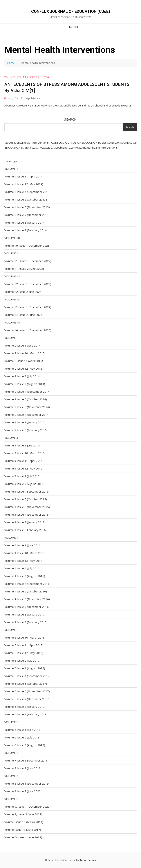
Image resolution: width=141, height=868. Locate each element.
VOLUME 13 (12, 300)
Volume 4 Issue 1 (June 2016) (23, 545)
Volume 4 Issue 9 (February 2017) (26, 622)
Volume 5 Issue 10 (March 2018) (25, 638)
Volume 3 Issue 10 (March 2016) (25, 453)
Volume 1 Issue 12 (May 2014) (24, 184)
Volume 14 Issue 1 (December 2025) (28, 330)
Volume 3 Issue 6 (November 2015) (27, 507)
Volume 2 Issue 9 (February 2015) (26, 430)
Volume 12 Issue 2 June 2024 (23, 292)
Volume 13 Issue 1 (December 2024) (28, 307)
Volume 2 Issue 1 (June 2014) (23, 346)
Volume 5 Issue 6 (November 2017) (27, 691)
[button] (70, 27)
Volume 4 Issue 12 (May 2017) (24, 561)
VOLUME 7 (11, 753)
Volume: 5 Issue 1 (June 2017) (23, 837)
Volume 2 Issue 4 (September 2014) (27, 392)
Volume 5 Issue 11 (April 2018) (24, 645)
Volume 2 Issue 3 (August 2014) (25, 384)
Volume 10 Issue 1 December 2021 (27, 246)
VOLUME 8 (11, 776)
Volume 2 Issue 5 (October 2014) (26, 399)
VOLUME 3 (11, 438)
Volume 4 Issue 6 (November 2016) (27, 599)
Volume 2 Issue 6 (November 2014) (27, 407)
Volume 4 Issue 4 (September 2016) (27, 584)
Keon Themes (88, 860)
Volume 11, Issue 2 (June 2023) (24, 269)
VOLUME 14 (12, 323)
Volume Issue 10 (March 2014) (24, 822)
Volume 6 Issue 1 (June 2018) (23, 730)
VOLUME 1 (11, 169)
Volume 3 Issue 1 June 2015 (22, 446)
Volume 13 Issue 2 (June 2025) (24, 315)
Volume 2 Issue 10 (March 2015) (25, 353)
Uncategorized (14, 161)
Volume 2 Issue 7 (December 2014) (27, 415)
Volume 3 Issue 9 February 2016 (25, 530)
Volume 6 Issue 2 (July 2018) (22, 738)
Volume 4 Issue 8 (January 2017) (25, 615)
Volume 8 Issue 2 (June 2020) (23, 791)
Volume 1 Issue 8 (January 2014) (25, 223)
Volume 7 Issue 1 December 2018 (26, 761)
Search (70, 120)
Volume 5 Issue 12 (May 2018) (24, 653)
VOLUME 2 (10, 77)
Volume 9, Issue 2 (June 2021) (23, 814)
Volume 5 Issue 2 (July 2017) (22, 661)
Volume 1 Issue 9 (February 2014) (26, 230)
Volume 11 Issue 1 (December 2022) (28, 261)
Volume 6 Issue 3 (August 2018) (25, 745)
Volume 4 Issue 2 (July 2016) (22, 568)
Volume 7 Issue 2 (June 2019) (23, 768)
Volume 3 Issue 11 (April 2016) (24, 461)
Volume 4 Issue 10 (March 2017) (25, 553)
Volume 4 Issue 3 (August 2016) (25, 576)
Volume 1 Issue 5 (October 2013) (26, 200)
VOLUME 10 (12, 238)
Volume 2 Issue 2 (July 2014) (33, 77)
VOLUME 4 (11, 538)
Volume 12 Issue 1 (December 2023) (28, 284)
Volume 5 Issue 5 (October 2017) (26, 684)
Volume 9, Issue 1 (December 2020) (27, 807)
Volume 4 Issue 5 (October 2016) (26, 592)
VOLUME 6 (11, 722)
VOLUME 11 (12, 253)
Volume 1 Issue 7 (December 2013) (27, 215)
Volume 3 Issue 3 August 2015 (24, 484)
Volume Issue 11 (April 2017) (23, 830)
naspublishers (32, 98)
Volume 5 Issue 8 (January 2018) (25, 707)
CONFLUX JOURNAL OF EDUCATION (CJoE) (71, 11)
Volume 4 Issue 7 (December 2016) (27, 607)
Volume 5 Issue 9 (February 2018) (26, 714)
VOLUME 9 (11, 799)
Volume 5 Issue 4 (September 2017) (27, 676)
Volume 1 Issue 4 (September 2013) (27, 192)
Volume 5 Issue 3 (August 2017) (25, 668)
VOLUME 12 (12, 276)
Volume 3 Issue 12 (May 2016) (24, 469)
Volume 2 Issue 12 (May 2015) (24, 369)
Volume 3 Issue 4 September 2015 (27, 492)
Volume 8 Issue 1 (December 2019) (27, 784)
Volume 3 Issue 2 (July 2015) (22, 476)
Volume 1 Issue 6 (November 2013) (27, 207)
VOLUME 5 (11, 630)
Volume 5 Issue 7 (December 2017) (27, 699)
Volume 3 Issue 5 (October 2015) (26, 499)
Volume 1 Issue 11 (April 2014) (24, 177)
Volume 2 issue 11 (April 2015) (24, 361)
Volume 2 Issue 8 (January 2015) (25, 422)
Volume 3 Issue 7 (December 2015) (27, 515)
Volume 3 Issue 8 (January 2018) (25, 522)
